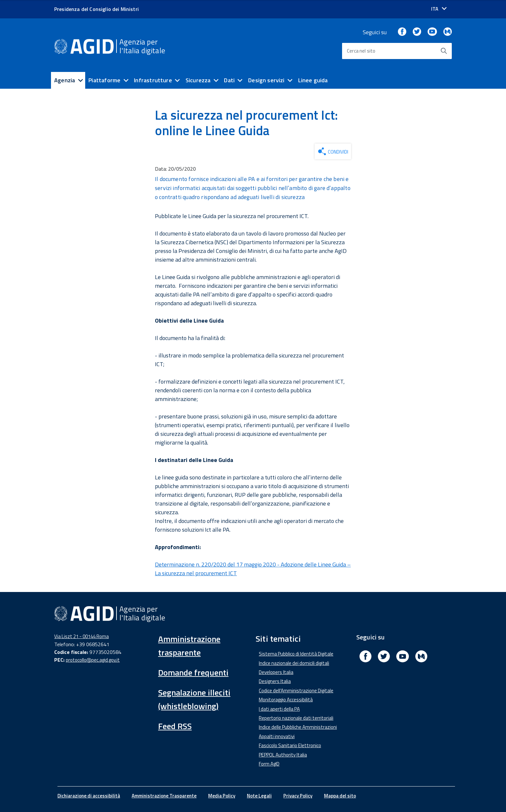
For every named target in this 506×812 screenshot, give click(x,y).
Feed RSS (175, 726)
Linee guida (313, 80)
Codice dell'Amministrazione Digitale (296, 691)
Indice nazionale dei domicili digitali (294, 663)
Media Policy (222, 796)
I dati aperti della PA (279, 709)
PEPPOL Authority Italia (283, 755)
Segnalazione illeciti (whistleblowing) (194, 699)
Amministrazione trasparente (189, 646)
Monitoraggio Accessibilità (286, 700)
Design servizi (266, 80)
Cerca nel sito (361, 51)
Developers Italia (276, 672)
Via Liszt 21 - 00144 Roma (81, 636)
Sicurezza (198, 80)
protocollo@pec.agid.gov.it (93, 660)
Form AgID (269, 764)
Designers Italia (275, 681)
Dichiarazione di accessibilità (89, 796)
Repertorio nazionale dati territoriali (296, 718)
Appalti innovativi (277, 736)
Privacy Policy (298, 796)
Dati (229, 80)
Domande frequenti (193, 672)
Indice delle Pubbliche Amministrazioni (298, 727)
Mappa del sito (340, 796)
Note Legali (259, 796)
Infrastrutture (153, 80)
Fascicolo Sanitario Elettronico (290, 745)
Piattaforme (104, 80)
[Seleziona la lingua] (439, 9)
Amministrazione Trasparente (164, 796)
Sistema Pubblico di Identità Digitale (296, 654)
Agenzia (65, 80)
